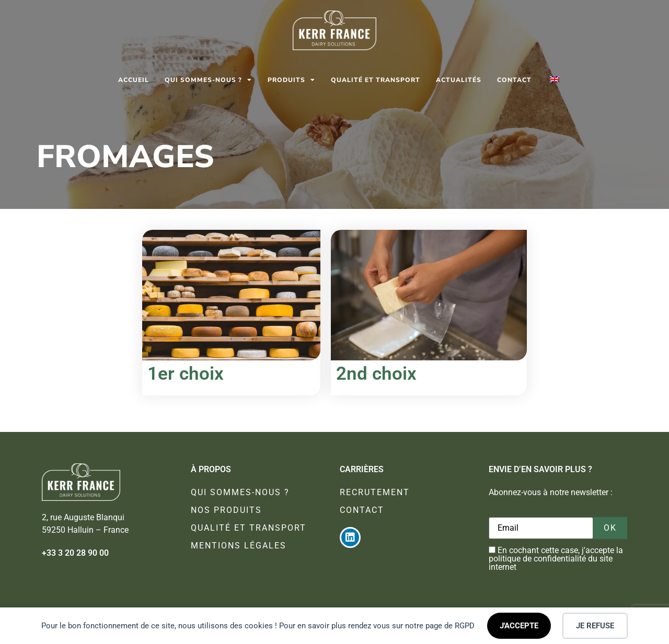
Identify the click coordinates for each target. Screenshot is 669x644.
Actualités (459, 80)
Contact (514, 80)
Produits (291, 80)
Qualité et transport (376, 80)
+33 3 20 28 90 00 (75, 553)
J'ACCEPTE (519, 626)
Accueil (134, 80)
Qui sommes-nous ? (208, 80)
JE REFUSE (595, 626)
